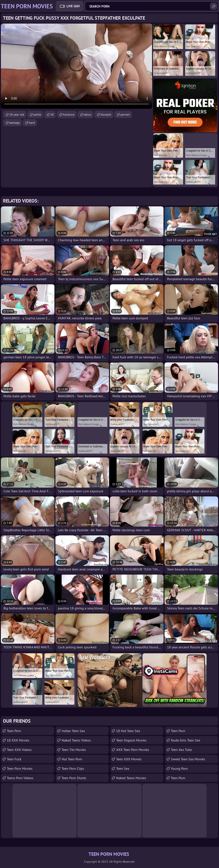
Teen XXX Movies (129, 759)
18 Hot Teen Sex (128, 731)
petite (37, 115)
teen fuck (14, 759)
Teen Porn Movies (20, 768)
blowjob (106, 115)
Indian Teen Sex (73, 731)
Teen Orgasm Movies (131, 740)
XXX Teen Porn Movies (133, 750)
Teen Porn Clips (73, 768)
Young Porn (179, 768)
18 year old (17, 115)
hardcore (69, 115)
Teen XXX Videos (19, 750)
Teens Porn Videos (20, 778)
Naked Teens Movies (131, 778)
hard (32, 123)
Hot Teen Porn (72, 759)
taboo (87, 115)
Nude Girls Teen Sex (186, 740)
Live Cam (73, 6)
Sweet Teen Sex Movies (188, 759)
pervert (125, 115)
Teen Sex (123, 768)
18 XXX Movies (18, 740)
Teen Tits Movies (74, 750)
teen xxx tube (181, 750)
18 (52, 115)
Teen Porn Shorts (74, 778)
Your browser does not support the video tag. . (77, 66)
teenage (14, 123)
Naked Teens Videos (76, 740)
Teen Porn (14, 731)
